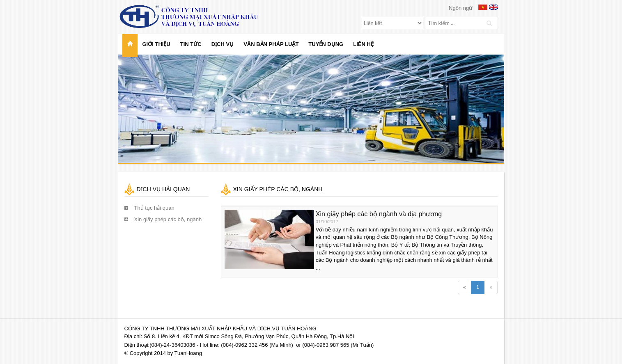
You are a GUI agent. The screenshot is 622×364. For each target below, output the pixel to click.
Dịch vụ (223, 44)
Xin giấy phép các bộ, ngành (168, 219)
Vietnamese (483, 7)
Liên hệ (363, 44)
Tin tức (191, 44)
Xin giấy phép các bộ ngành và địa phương (379, 214)
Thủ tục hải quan (154, 208)
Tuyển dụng (326, 44)
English (493, 7)
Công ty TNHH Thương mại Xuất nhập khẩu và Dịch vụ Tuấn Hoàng (197, 16)
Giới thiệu (156, 44)
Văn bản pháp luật (271, 44)
